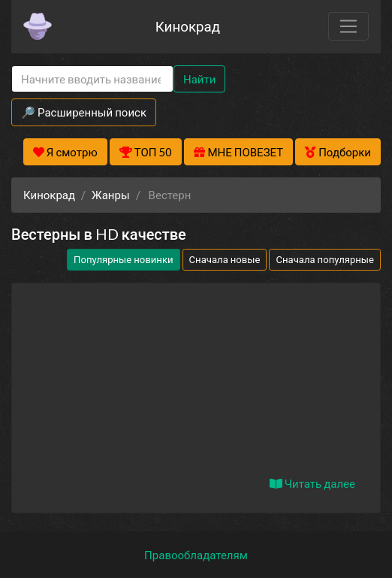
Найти (199, 79)
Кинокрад (188, 26)
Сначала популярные (325, 259)
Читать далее (312, 483)
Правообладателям (196, 555)
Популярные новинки (123, 259)
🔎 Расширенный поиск (84, 112)
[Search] (92, 79)
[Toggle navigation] (348, 26)
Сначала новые (225, 259)
